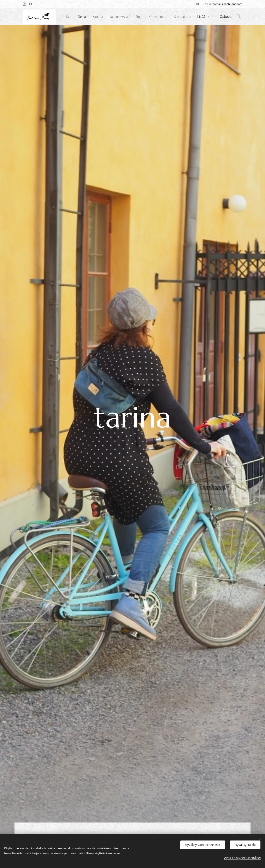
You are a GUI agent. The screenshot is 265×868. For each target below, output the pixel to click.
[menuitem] (85, 17)
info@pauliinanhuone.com (226, 4)
